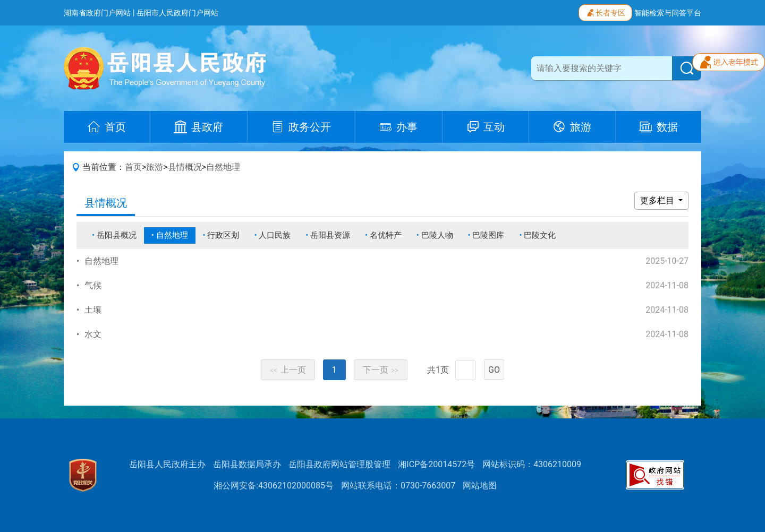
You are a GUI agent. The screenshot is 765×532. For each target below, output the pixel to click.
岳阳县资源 (330, 235)
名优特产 (386, 235)
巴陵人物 (437, 235)
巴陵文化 (540, 235)
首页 (133, 167)
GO (494, 370)
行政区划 (223, 235)
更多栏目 (658, 200)
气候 (93, 285)
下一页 (381, 370)
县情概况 (185, 167)
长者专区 (605, 12)
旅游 (155, 167)
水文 (93, 334)
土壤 (93, 310)
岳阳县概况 (117, 235)
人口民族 (275, 235)
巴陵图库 (488, 235)
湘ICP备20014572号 (436, 464)
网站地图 (480, 486)
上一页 (288, 370)
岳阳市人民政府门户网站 (177, 13)
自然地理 (223, 167)
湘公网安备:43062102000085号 (274, 486)
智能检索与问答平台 (668, 13)
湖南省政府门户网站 (97, 13)
